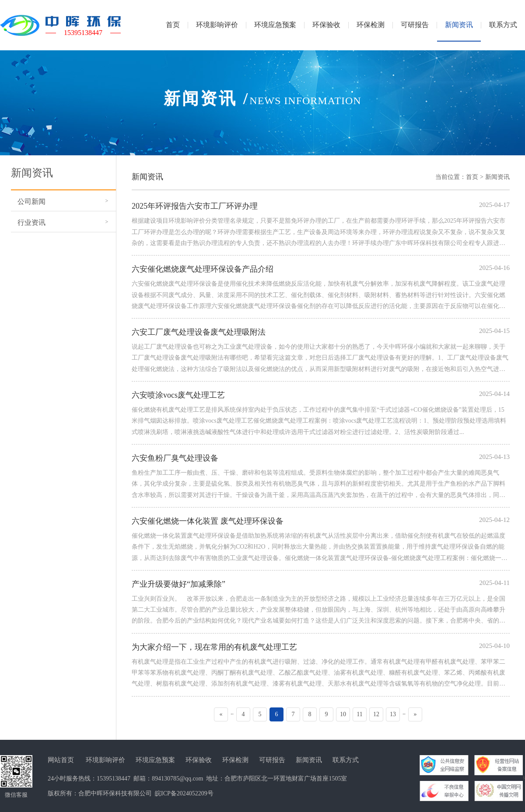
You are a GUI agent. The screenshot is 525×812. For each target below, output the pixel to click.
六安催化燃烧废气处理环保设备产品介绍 (203, 269)
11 (359, 714)
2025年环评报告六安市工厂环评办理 (195, 206)
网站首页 (61, 760)
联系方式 (346, 760)
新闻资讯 (497, 177)
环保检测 (235, 760)
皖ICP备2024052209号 (184, 793)
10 (343, 714)
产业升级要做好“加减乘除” (178, 584)
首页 (472, 177)
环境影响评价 (105, 760)
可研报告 (272, 760)
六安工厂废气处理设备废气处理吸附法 (199, 332)
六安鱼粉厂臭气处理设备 (175, 458)
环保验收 (199, 760)
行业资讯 (31, 222)
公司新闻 (31, 201)
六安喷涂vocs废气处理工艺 (178, 395)
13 (393, 714)
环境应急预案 (155, 760)
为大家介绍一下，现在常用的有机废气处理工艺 (214, 647)
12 (376, 714)
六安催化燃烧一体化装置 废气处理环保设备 (208, 521)
